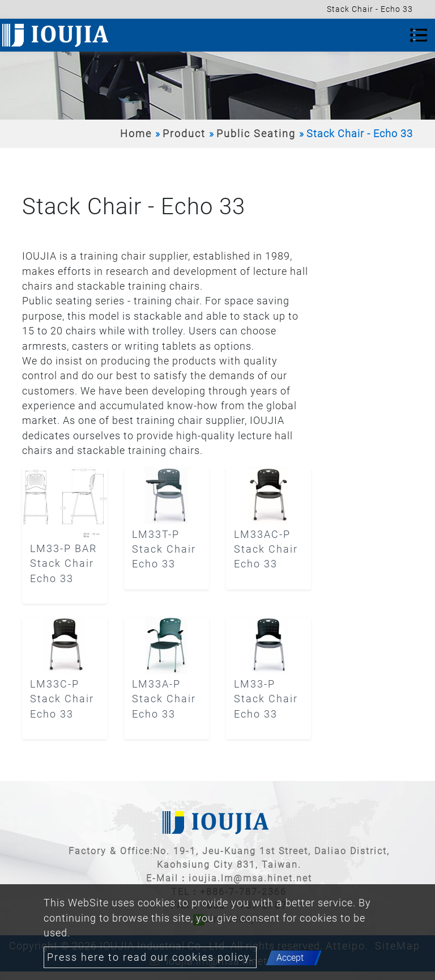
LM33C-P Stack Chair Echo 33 (62, 699)
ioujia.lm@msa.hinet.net (250, 878)
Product (184, 134)
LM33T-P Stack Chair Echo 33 (164, 550)
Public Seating (256, 134)
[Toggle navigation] (419, 35)
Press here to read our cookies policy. (150, 957)
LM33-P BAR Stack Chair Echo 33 (63, 564)
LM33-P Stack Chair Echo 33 (266, 699)
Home (136, 134)
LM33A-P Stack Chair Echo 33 (164, 699)
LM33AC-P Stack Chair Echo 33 (266, 550)
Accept (290, 958)
